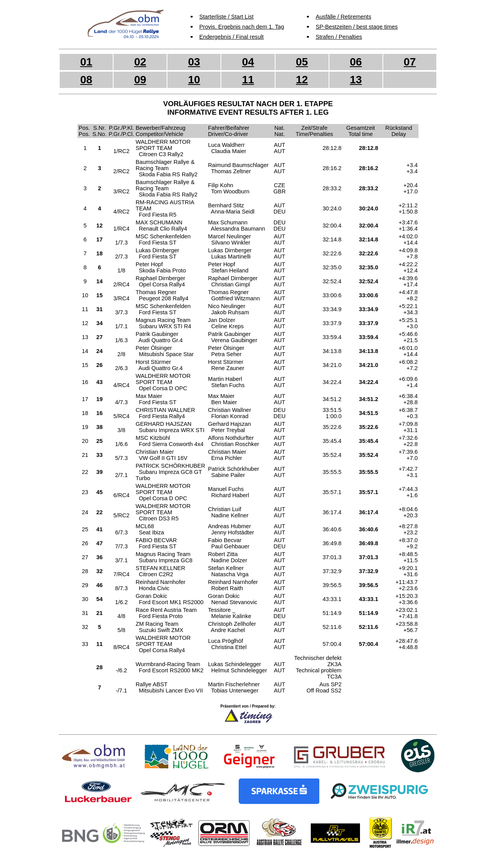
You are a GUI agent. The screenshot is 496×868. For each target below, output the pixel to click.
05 (302, 62)
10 (194, 80)
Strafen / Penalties (339, 37)
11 (248, 80)
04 (248, 62)
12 (302, 80)
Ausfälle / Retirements (344, 17)
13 (356, 80)
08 (86, 80)
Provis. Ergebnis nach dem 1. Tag (242, 27)
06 (356, 62)
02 (140, 62)
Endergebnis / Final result (231, 37)
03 (194, 62)
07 (410, 62)
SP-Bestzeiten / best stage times (357, 27)
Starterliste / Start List (226, 17)
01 (86, 62)
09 (140, 80)
